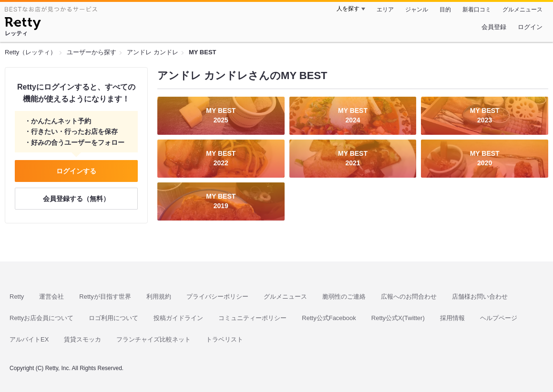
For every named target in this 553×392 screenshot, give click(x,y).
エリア (385, 10)
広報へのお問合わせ (409, 297)
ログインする (76, 171)
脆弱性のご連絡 (344, 297)
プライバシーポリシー (217, 297)
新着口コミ (477, 10)
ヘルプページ (499, 318)
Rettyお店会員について (41, 318)
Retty (17, 297)
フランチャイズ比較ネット (154, 339)
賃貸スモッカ (82, 339)
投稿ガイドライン (178, 318)
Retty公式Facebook (329, 318)
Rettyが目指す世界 (105, 297)
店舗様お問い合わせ (480, 297)
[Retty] (23, 25)
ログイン (530, 27)
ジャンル (417, 10)
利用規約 (159, 297)
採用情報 (452, 318)
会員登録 (494, 27)
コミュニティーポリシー (252, 318)
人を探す (348, 9)
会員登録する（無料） (76, 199)
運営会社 (51, 297)
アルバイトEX (29, 339)
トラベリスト (225, 339)
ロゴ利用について (113, 318)
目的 (445, 10)
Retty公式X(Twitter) (398, 318)
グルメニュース (522, 10)
